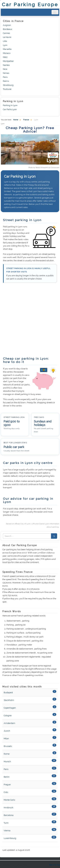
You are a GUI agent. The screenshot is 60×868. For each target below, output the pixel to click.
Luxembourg (10, 838)
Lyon (5, 45)
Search (53, 536)
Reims (6, 81)
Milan (6, 739)
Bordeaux (8, 29)
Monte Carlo (9, 800)
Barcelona (9, 815)
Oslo (6, 792)
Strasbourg (8, 85)
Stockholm (9, 700)
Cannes (6, 33)
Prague (7, 785)
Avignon (7, 25)
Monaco (7, 53)
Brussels (8, 746)
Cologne (8, 716)
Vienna (7, 831)
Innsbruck (8, 808)
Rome (7, 754)
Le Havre (7, 37)
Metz (5, 57)
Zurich (7, 731)
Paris (5, 77)
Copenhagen (10, 708)
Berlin (7, 777)
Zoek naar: (3, 536)
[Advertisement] (30, 321)
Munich (7, 762)
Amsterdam (9, 723)
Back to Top (55, 865)
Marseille (7, 49)
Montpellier (8, 61)
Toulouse (7, 89)
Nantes (6, 65)
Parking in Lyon (10, 105)
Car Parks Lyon (10, 109)
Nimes (6, 73)
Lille (5, 41)
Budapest (8, 692)
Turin (6, 823)
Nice (5, 69)
